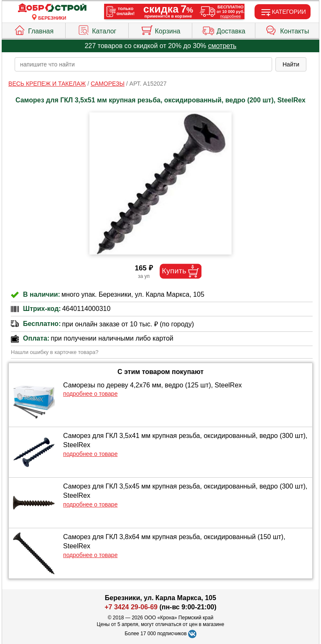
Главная (33, 29)
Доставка (224, 29)
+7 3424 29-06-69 (131, 607)
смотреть (222, 46)
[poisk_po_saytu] (143, 64)
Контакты (287, 29)
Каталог (97, 29)
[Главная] (52, 8)
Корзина (160, 29)
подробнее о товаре (90, 394)
